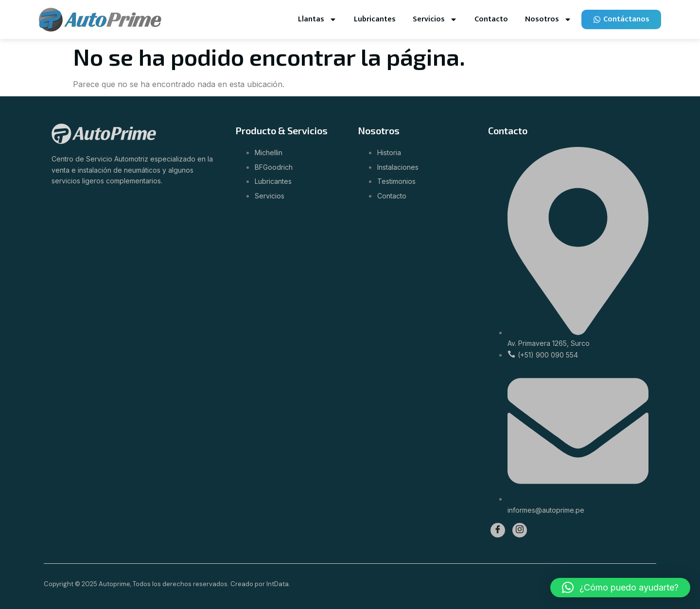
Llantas (317, 19)
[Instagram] (520, 530)
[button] (620, 588)
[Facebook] (498, 530)
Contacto (491, 19)
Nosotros (548, 19)
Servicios (435, 19)
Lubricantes (375, 19)
